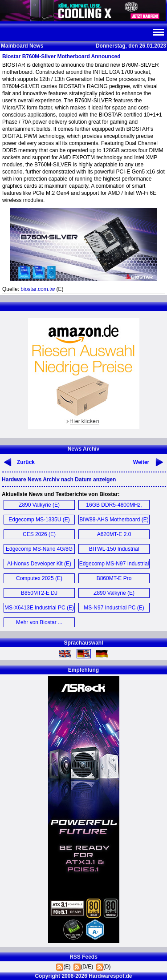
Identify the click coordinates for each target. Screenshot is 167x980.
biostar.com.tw (38, 289)
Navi (158, 32)
